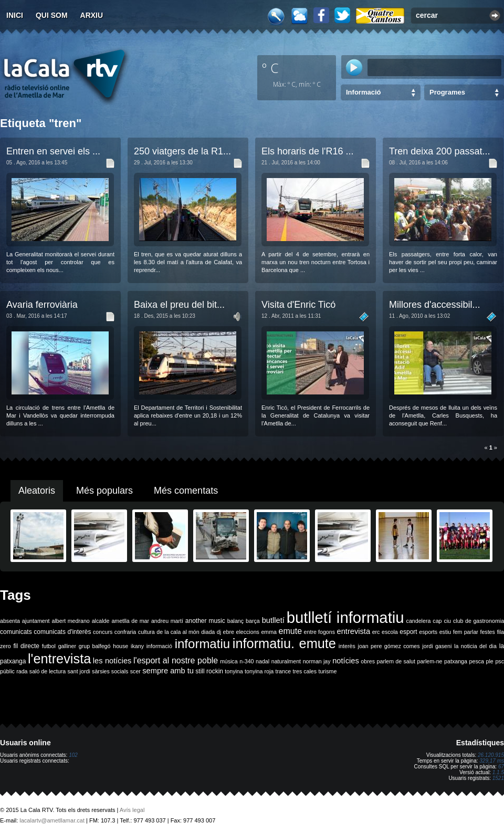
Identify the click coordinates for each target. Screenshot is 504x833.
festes (487, 632)
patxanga (456, 661)
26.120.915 (491, 755)
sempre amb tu (168, 671)
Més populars (104, 491)
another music (205, 621)
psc (500, 661)
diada (208, 632)
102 (73, 755)
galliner (67, 646)
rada (22, 671)
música (229, 661)
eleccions (247, 632)
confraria (125, 632)
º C (270, 68)
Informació (363, 92)
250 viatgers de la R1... (182, 151)
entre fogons (319, 632)
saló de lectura (48, 671)
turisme (327, 671)
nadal (262, 661)
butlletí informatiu (345, 617)
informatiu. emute (284, 643)
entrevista (354, 631)
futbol (49, 646)
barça (253, 621)
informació (159, 646)
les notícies (112, 661)
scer (135, 671)
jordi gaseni (437, 646)
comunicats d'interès (62, 632)
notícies (346, 661)
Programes (447, 92)
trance (283, 671)
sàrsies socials (110, 671)
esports (428, 632)
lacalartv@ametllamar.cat (52, 820)
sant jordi (79, 671)
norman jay (317, 661)
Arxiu (92, 15)
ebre (229, 632)
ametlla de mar (130, 621)
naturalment (286, 661)
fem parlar (466, 632)
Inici (15, 15)
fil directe (27, 646)
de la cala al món (178, 632)
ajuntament (36, 621)
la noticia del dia (475, 646)
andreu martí (167, 621)
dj (219, 632)
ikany (137, 646)
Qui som (52, 15)
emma (269, 632)
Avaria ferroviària (42, 305)
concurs (103, 632)
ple (490, 661)
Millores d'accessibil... (435, 305)
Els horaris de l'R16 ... (308, 151)
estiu (445, 632)
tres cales (304, 671)
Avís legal (132, 810)
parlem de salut (396, 661)
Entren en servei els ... (53, 151)
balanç (235, 621)
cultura (146, 632)
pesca (477, 661)
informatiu (202, 644)
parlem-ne (430, 661)
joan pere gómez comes (389, 646)
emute (290, 631)
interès (347, 646)
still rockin (209, 671)
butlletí (273, 620)
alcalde (101, 621)
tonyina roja (259, 671)
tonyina (234, 671)
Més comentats (186, 491)
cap (437, 621)
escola (390, 632)
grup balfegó (95, 646)
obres (368, 661)
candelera (419, 621)
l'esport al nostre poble (176, 660)
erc (376, 632)
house (120, 646)
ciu (447, 621)
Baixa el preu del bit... (179, 305)
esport (408, 632)
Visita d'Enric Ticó (298, 305)
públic (7, 671)
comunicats (16, 632)
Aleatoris (37, 491)
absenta (10, 621)
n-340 (246, 661)
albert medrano (71, 621)
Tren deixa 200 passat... (439, 151)
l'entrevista (59, 659)
